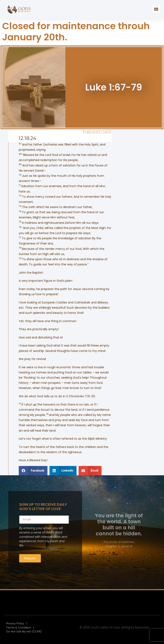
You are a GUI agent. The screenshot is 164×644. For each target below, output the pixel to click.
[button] (156, 9)
